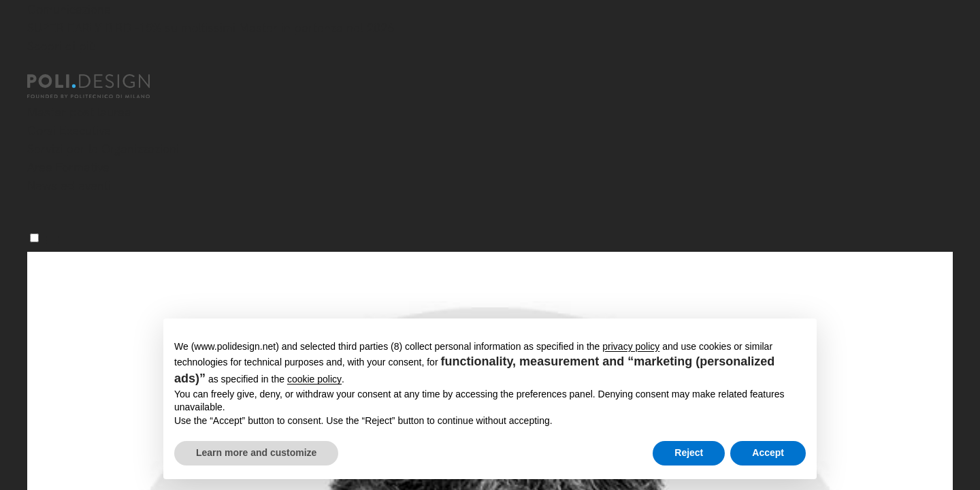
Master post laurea (79, 112)
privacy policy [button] (631, 346)
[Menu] (34, 238)
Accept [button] (768, 453)
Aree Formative (68, 167)
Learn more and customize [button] (256, 453)
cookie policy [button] (314, 379)
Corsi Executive (69, 130)
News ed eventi (69, 185)
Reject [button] (689, 453)
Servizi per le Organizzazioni (103, 149)
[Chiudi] (35, 66)
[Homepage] (101, 86)
